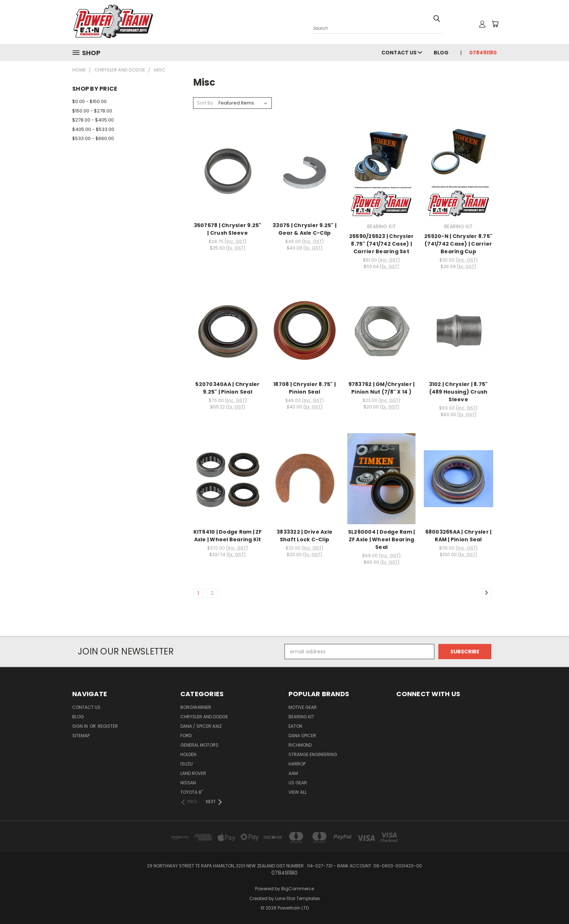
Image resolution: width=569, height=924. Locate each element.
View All (298, 792)
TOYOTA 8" (192, 792)
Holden (188, 754)
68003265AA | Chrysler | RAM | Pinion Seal (459, 536)
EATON (295, 726)
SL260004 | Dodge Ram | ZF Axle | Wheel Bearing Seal (382, 539)
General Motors (199, 745)
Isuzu (187, 764)
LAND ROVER (193, 773)
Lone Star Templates (298, 898)
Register (108, 726)
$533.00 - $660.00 (93, 138)
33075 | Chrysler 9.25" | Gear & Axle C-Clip (304, 229)
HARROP (297, 764)
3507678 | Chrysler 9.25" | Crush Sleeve (228, 229)
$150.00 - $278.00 (92, 111)
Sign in (81, 726)
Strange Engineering (313, 754)
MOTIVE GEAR (303, 707)
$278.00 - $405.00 (93, 120)
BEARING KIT (301, 717)
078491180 (483, 53)
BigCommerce (298, 889)
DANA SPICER (302, 736)
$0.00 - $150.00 (89, 101)
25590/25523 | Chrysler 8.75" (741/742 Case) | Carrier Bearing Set (382, 244)
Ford (186, 736)
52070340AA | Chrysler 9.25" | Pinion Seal (227, 388)
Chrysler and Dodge (204, 717)
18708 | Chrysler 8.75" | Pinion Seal (304, 388)
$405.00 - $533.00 (93, 129)
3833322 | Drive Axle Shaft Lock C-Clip (304, 536)
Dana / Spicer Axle (201, 726)
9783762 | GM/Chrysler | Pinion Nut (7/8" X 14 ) (382, 388)
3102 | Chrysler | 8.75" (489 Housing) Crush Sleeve (459, 392)
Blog (441, 53)
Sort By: (206, 103)
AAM (293, 773)
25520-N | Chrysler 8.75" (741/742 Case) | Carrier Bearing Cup (458, 244)
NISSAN (188, 783)
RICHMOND (300, 745)
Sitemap (81, 736)
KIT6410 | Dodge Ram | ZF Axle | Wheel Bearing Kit (228, 536)
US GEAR (298, 783)
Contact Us (402, 53)
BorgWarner (196, 707)
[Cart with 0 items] (495, 24)
